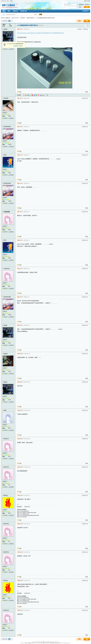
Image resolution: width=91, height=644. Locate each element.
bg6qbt (5, 29)
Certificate (44, 642)
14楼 (18, 467)
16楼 (18, 524)
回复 (79, 21)
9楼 (18, 325)
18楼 (18, 581)
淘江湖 (24, 95)
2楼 (18, 127)
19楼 (18, 610)
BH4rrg (6, 495)
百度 (41, 95)
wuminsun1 (7, 269)
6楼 (18, 240)
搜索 (41, 14)
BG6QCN (6, 439)
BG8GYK (6, 467)
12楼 (18, 410)
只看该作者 (85, 98)
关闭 (24, 43)
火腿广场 (15, 11)
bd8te (5, 410)
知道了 (21, 46)
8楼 (18, 297)
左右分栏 (3, 1)
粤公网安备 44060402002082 (55, 643)
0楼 (18, 29)
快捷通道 (85, 11)
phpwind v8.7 (39, 642)
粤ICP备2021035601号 (45, 643)
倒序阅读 (85, 29)
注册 (87, 7)
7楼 (18, 269)
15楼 (18, 495)
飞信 (47, 95)
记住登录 (81, 5)
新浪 (26, 95)
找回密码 (87, 5)
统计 (8, 1)
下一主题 (82, 26)
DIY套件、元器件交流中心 (28, 18)
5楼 (18, 212)
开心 (32, 95)
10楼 (18, 354)
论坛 (4, 11)
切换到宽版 (87, 1)
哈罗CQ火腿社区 (5, 18)
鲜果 (43, 95)
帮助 (11, 1)
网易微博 (39, 95)
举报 (87, 92)
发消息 (12, 49)
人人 (34, 95)
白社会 (45, 95)
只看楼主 (80, 29)
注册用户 (5, 113)
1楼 (18, 98)
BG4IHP (6, 98)
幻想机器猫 (7, 212)
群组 (9, 11)
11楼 (18, 382)
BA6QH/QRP (7, 127)
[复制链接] (41, 25)
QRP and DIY (15, 18)
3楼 (18, 155)
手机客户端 (23, 11)
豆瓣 (37, 95)
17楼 (18, 552)
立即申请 (16, 46)
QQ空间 (30, 95)
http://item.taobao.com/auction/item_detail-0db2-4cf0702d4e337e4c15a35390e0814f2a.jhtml (40, 33)
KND (5, 155)
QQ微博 (28, 95)
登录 (80, 7)
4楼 (18, 183)
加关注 (6, 49)
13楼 (18, 439)
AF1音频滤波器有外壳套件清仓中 (46, 18)
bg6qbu (6, 354)
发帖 (87, 21)
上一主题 (80, 26)
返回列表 (5, 21)
